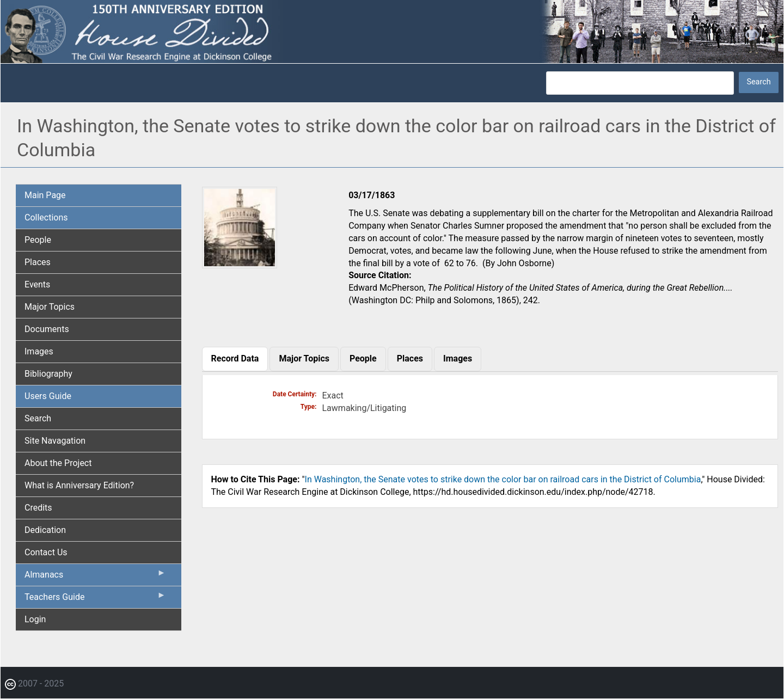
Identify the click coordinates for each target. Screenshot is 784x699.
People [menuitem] (38, 240)
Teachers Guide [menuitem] (95, 599)
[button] (240, 264)
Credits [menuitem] (38, 508)
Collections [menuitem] (46, 217)
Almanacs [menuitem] (95, 577)
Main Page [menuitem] (45, 195)
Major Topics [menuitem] (50, 307)
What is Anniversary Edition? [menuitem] (79, 485)
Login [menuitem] (35, 619)
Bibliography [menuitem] (48, 374)
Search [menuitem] (38, 418)
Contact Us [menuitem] (46, 552)
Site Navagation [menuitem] (55, 441)
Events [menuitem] (37, 284)
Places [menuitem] (38, 262)
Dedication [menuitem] (45, 530)
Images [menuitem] (39, 351)
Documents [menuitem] (47, 329)
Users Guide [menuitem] (48, 396)
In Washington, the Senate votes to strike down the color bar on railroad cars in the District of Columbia (503, 479)
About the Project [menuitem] (58, 463)
